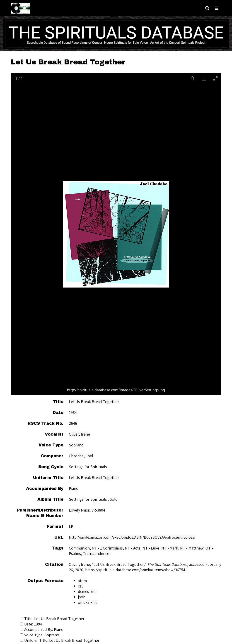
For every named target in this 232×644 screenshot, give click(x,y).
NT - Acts (133, 548)
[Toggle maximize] (215, 78)
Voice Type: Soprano (40, 635)
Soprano (76, 445)
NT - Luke (151, 548)
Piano (74, 488)
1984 (73, 412)
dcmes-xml (87, 591)
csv (81, 586)
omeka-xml (87, 602)
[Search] (207, 8)
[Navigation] (217, 8)
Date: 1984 (31, 624)
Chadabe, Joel (81, 456)
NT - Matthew (192, 548)
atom (82, 581)
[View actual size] (193, 78)
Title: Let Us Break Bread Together (52, 619)
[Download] (204, 78)
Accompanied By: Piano (42, 629)
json (82, 597)
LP (71, 526)
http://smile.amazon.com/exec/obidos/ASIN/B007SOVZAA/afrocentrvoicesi (132, 537)
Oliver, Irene (79, 434)
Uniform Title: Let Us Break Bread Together (60, 640)
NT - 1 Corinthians (107, 548)
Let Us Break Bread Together (94, 402)
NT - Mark (170, 548)
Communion (79, 548)
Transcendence (96, 553)
